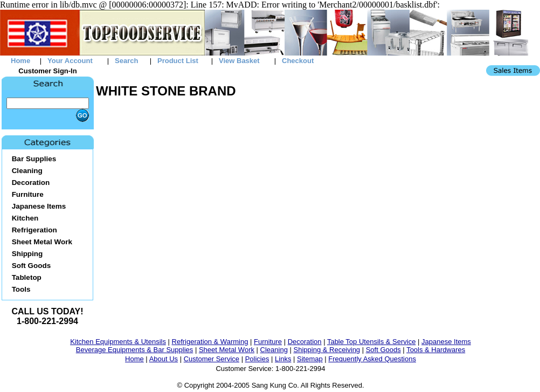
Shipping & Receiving (327, 350)
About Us (164, 359)
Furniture (268, 342)
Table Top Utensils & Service (372, 342)
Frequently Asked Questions (372, 359)
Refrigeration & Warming (210, 342)
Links (283, 359)
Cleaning (274, 350)
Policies (257, 359)
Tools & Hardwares (436, 350)
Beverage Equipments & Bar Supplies (135, 350)
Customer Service (212, 359)
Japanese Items (446, 342)
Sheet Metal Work (227, 350)
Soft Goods (383, 350)
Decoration (305, 342)
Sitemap (310, 359)
